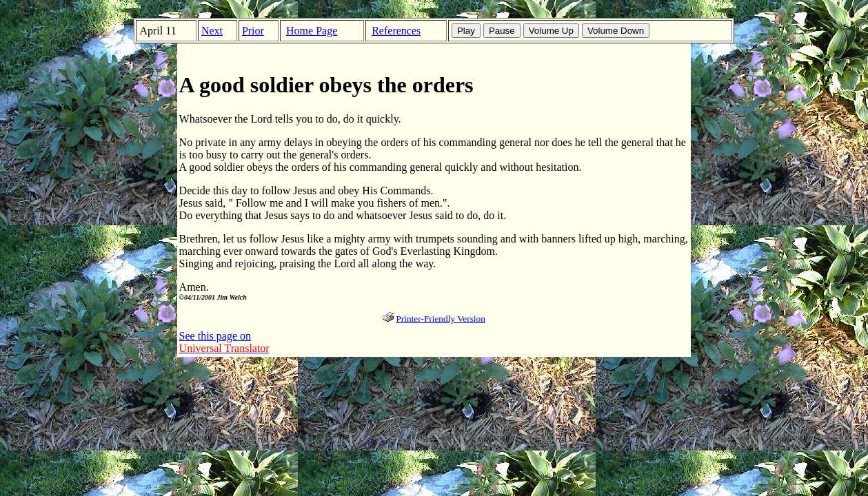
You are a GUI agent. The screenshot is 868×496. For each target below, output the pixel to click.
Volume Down (616, 31)
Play (466, 31)
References (396, 31)
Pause (502, 31)
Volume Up (551, 31)
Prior (253, 31)
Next (212, 31)
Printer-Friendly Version (440, 319)
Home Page (312, 31)
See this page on (224, 342)
